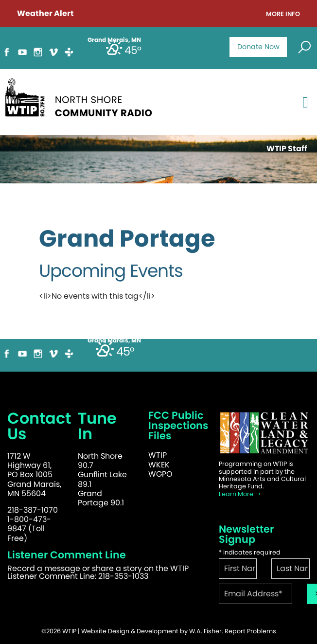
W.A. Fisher (205, 631)
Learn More (240, 494)
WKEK (159, 465)
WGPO (160, 474)
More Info (283, 14)
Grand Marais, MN (114, 340)
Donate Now (258, 47)
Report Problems (250, 631)
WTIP (158, 455)
